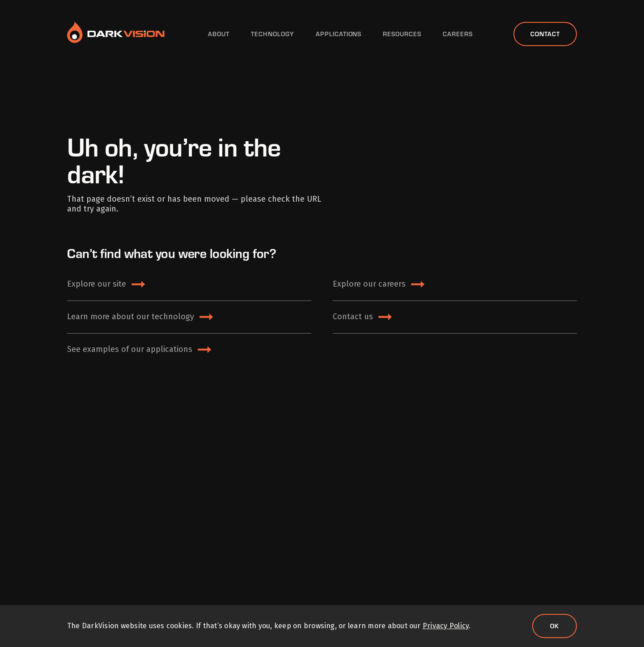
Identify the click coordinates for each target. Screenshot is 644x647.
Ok (555, 626)
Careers (458, 34)
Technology (273, 34)
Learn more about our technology (131, 317)
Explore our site (97, 284)
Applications (339, 34)
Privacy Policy (446, 626)
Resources (402, 34)
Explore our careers (369, 284)
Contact (545, 34)
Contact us (353, 317)
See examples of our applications (130, 349)
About (219, 34)
